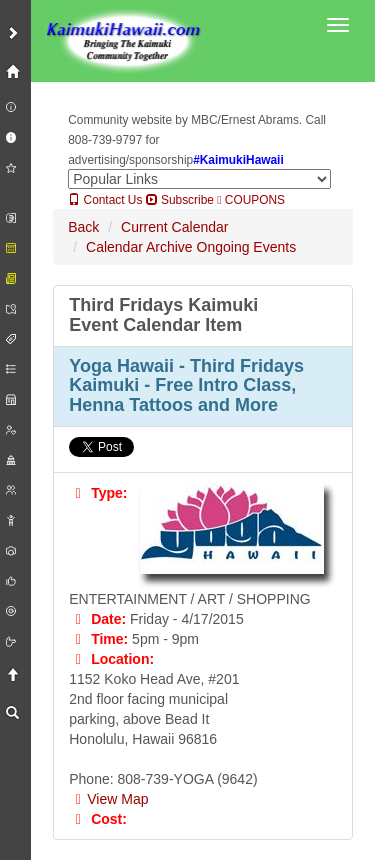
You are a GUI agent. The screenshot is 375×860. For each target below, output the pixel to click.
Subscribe (180, 200)
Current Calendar (174, 227)
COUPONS (251, 200)
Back (83, 227)
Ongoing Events (247, 247)
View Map (108, 799)
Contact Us (105, 200)
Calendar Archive (139, 247)
